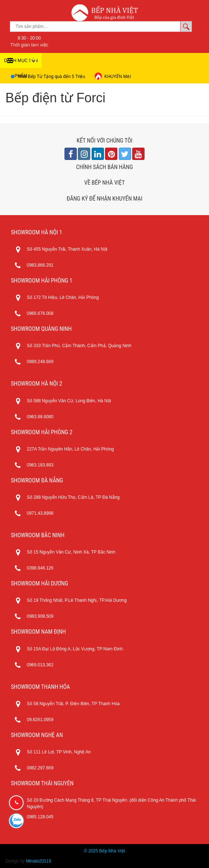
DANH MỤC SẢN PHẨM (21, 63)
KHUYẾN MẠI (113, 76)
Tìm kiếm (186, 26)
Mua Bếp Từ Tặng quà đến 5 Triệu (52, 77)
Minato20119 (39, 861)
